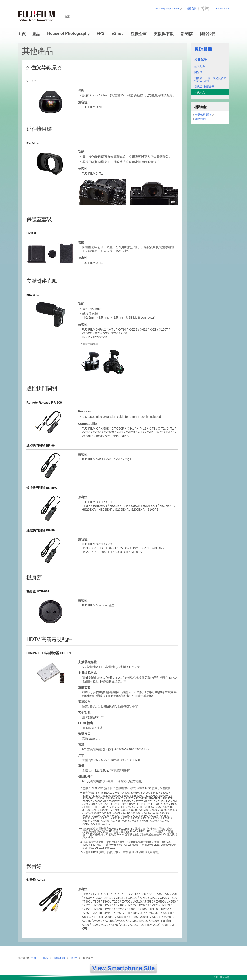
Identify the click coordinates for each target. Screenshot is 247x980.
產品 (36, 34)
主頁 (22, 34)
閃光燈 (198, 72)
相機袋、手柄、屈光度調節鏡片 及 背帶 (210, 80)
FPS (101, 33)
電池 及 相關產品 (204, 87)
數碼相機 (203, 49)
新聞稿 (187, 34)
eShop (118, 33)
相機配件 (200, 59)
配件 (74, 958)
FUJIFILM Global (220, 9)
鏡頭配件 (200, 66)
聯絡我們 (191, 9)
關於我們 (208, 34)
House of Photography (68, 33)
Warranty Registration (167, 9)
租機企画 (139, 34)
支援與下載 (164, 34)
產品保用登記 (203, 115)
